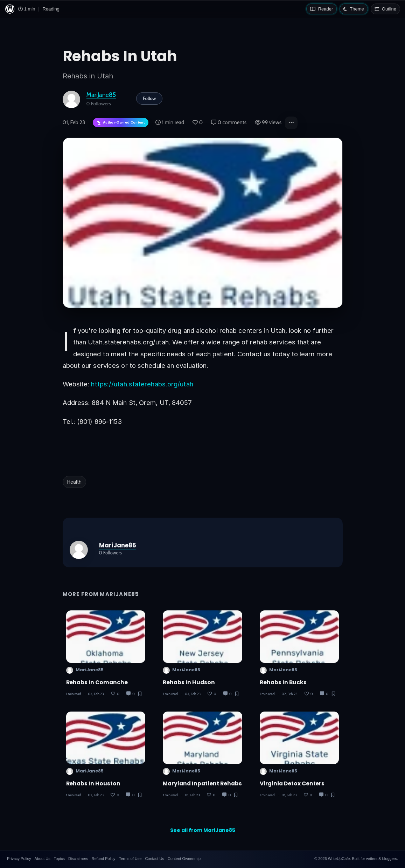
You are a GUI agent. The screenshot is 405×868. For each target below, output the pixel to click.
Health (74, 482)
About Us (42, 859)
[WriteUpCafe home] (10, 9)
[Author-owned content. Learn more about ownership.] (121, 123)
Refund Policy (104, 859)
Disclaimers (78, 859)
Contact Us (154, 859)
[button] (291, 123)
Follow (149, 98)
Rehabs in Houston (93, 783)
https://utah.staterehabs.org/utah (142, 384)
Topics (59, 859)
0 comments (229, 122)
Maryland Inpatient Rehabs (202, 783)
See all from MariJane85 (203, 830)
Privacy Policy (19, 859)
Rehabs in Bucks (283, 682)
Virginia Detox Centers (292, 783)
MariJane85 (101, 95)
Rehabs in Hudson (189, 682)
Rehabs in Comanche (97, 682)
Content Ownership (184, 859)
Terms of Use (130, 859)
